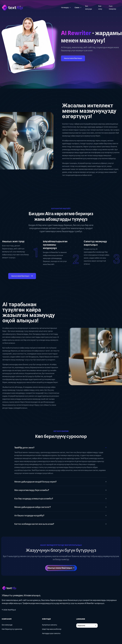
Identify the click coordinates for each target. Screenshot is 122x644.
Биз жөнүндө (7, 625)
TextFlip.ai (12, 610)
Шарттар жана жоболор (52, 629)
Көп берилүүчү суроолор (12, 629)
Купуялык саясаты (50, 625)
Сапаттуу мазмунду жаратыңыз (95, 243)
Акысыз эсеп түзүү (13, 241)
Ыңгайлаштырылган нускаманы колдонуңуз (55, 245)
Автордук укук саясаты (51, 633)
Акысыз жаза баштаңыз (73, 58)
